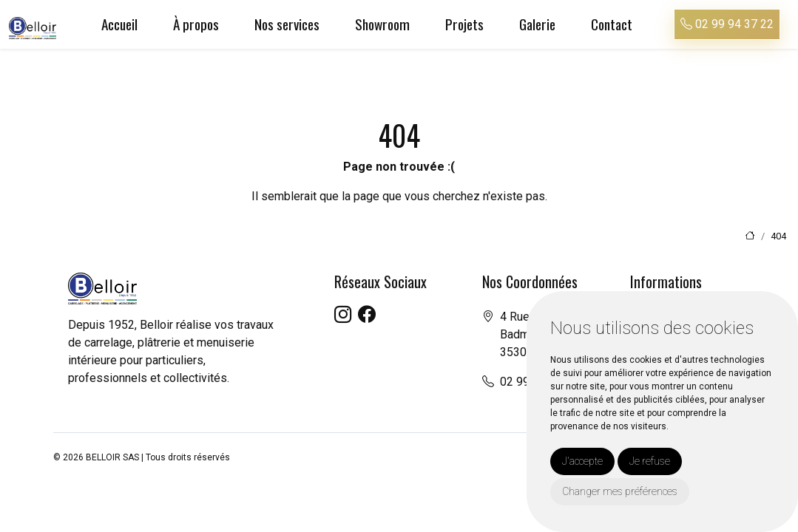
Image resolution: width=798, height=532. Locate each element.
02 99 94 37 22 (727, 24)
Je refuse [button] (650, 461)
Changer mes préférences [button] (620, 491)
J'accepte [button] (582, 461)
